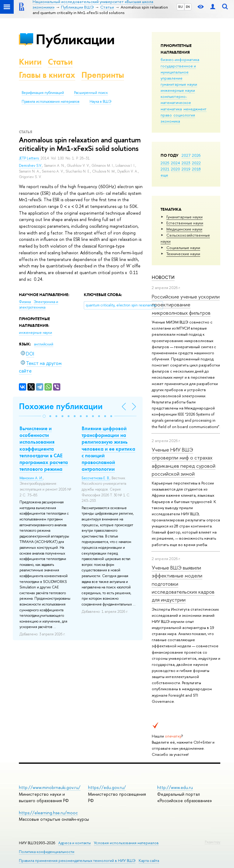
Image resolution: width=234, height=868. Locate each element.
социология (184, 115)
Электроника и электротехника (39, 305)
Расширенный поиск (91, 93)
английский (44, 344)
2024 (175, 163)
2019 (186, 169)
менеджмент (195, 109)
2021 (165, 169)
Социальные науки (183, 248)
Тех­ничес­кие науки (183, 254)
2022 (196, 163)
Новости (163, 277)
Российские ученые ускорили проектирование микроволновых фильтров (186, 305)
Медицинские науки (184, 229)
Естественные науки (185, 223)
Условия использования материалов (126, 843)
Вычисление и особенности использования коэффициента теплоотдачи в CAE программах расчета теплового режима (44, 449)
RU (181, 7)
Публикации (75, 39)
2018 (196, 169)
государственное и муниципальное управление (178, 72)
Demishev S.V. (30, 166)
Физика (25, 302)
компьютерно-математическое (176, 99)
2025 (165, 163)
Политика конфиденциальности (47, 852)
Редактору (213, 842)
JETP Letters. (30, 158)
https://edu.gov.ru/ (107, 787)
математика (171, 109)
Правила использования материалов (51, 102)
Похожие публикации (61, 406)
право (166, 115)
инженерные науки (178, 90)
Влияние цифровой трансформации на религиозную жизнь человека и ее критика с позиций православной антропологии (108, 449)
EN (188, 7)
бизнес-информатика (180, 59)
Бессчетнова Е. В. (96, 478)
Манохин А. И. (31, 478)
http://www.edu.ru (175, 787)
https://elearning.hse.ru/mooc (48, 813)
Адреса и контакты (74, 843)
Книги (30, 62)
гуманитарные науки (179, 84)
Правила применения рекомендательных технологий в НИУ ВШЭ (77, 861)
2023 (186, 163)
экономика (170, 121)
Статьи (60, 62)
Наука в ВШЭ (100, 102)
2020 (175, 169)
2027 (186, 155)
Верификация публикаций (43, 93)
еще (164, 175)
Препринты (103, 75)
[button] (44, 416)
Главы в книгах (47, 75)
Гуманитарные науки (184, 217)
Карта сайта (149, 861)
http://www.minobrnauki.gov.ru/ (50, 787)
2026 (196, 155)
